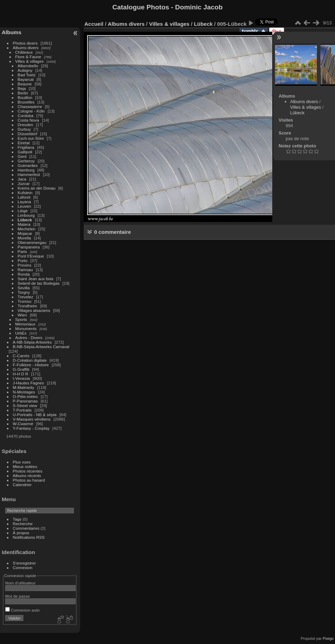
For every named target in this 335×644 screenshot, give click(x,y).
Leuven (25, 206)
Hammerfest (29, 174)
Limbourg (26, 215)
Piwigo (328, 638)
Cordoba (26, 116)
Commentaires (26, 528)
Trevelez (26, 297)
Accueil (94, 24)
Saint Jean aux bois (36, 279)
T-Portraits (22, 410)
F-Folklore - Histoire (31, 365)
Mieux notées (25, 466)
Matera (24, 224)
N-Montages (24, 392)
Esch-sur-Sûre (31, 138)
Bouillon (25, 97)
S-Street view (25, 405)
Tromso (25, 301)
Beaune (25, 84)
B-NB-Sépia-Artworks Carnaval (41, 347)
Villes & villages (30, 61)
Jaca (22, 179)
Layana (25, 202)
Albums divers (26, 48)
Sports (21, 319)
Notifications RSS (29, 537)
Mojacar (25, 233)
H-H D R (21, 374)
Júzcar (24, 183)
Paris (22, 251)
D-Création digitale (30, 360)
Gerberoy (26, 161)
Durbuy (24, 129)
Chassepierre (30, 106)
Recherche (23, 524)
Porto (23, 260)
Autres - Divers (29, 338)
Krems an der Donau (37, 188)
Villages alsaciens (34, 310)
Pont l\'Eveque (31, 256)
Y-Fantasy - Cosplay (31, 428)
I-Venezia (21, 378)
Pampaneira (29, 247)
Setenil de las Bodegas (39, 283)
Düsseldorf (28, 134)
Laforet (24, 197)
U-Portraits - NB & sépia (35, 415)
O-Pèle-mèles (25, 396)
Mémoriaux (25, 324)
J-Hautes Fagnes (29, 383)
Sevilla (24, 288)
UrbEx (21, 333)
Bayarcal (26, 79)
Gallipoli (25, 152)
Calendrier (22, 485)
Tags (17, 519)
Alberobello (28, 66)
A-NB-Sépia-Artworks (32, 342)
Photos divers (25, 43)
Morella (25, 238)
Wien (22, 315)
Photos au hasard (29, 480)
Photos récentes (28, 471)
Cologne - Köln (31, 111)
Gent (22, 156)
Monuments (26, 328)
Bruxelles (26, 102)
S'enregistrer (24, 563)
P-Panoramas (25, 401)
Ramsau (25, 270)
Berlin (23, 93)
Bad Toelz (27, 75)
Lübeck (25, 220)
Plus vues (22, 462)
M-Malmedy (24, 387)
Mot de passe (18, 596)
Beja (22, 88)
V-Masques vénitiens (32, 419)
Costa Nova (28, 120)
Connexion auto (22, 610)
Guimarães (28, 165)
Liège (23, 211)
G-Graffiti (21, 369)
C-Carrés (21, 356)
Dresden (25, 125)
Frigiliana (26, 147)
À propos (21, 533)
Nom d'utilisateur (20, 583)
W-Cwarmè (23, 424)
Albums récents (27, 476)
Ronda (24, 274)
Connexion (23, 568)
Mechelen (27, 229)
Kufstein (25, 193)
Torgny (24, 292)
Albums (12, 32)
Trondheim (28, 306)
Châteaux (24, 52)
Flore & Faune (28, 57)
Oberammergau (32, 242)
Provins (25, 265)
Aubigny (25, 70)
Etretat (24, 143)
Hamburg (26, 170)
